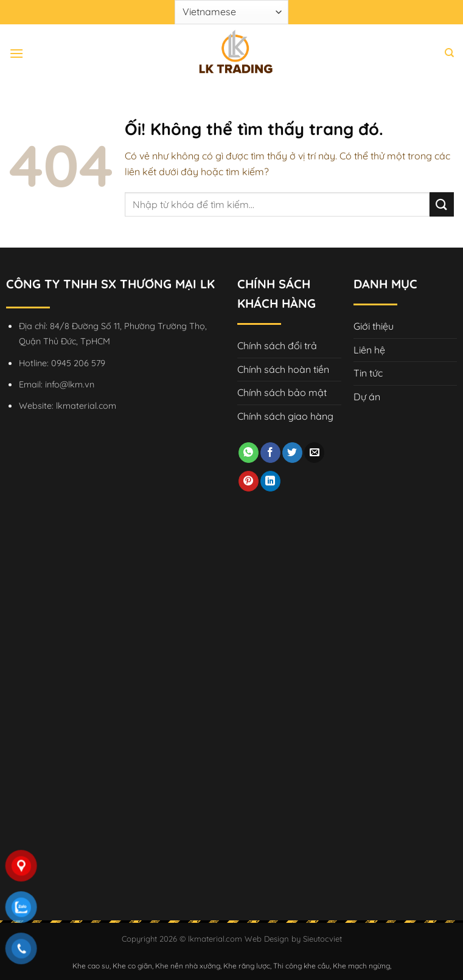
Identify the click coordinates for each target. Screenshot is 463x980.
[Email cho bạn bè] (314, 453)
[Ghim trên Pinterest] (249, 481)
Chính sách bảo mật (282, 392)
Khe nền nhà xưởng (188, 966)
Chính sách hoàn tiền (283, 369)
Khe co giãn (132, 966)
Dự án (367, 397)
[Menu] (16, 53)
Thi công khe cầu (301, 966)
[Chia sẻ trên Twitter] (292, 453)
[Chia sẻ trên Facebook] (270, 453)
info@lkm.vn (70, 384)
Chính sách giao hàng (285, 416)
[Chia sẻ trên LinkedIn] (270, 481)
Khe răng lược (247, 966)
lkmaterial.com (86, 406)
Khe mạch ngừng (361, 966)
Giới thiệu (374, 326)
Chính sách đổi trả (277, 346)
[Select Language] (231, 12)
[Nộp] (442, 204)
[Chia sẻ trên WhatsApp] (249, 453)
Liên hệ (369, 350)
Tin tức (368, 373)
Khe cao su (91, 966)
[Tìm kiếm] (449, 53)
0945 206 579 (78, 363)
